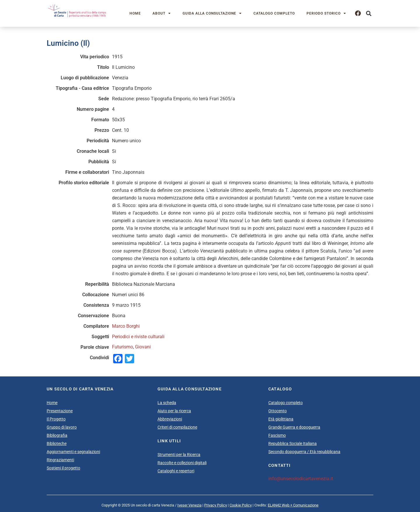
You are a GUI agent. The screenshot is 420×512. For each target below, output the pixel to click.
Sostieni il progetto (63, 468)
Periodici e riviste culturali (138, 337)
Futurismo (123, 347)
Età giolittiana (281, 419)
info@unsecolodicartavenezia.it (301, 479)
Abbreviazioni (170, 419)
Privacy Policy (216, 505)
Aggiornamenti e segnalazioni (73, 452)
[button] (369, 14)
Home (135, 13)
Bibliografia (57, 435)
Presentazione (60, 411)
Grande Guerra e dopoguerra (294, 427)
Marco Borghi (126, 326)
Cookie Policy (241, 505)
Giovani (143, 347)
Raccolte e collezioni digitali (182, 463)
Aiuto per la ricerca (174, 411)
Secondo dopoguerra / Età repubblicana (304, 452)
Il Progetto (56, 419)
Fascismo (277, 435)
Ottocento (278, 411)
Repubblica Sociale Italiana (293, 443)
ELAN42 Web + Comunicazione (293, 505)
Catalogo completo (274, 13)
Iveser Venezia (189, 505)
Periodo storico (326, 13)
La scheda (167, 403)
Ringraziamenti (60, 460)
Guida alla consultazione (212, 13)
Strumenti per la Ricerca (179, 455)
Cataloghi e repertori (176, 471)
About (162, 13)
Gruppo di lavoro (62, 427)
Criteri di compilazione (177, 427)
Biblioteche (57, 443)
